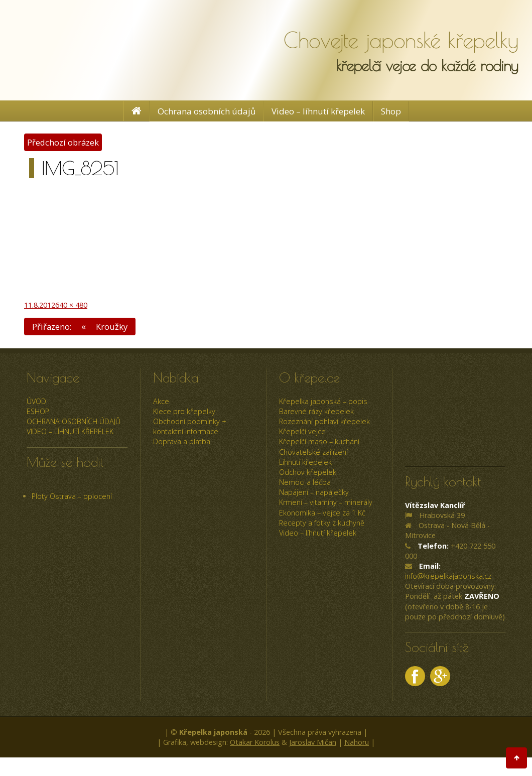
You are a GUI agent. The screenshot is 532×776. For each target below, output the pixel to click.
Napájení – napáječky (314, 492)
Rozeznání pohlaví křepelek (324, 421)
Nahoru (357, 742)
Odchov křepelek (308, 472)
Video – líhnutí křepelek (318, 111)
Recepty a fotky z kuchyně (322, 523)
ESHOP (38, 411)
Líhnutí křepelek (305, 462)
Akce (161, 401)
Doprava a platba (182, 441)
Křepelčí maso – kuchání (319, 441)
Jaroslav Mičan (313, 742)
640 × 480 (71, 305)
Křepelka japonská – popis (323, 401)
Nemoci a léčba (305, 482)
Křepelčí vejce (302, 431)
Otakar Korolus (255, 742)
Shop (391, 111)
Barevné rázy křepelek (316, 411)
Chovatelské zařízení (313, 452)
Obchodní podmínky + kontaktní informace (190, 426)
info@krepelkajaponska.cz (448, 576)
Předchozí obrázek (63, 142)
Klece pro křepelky (184, 411)
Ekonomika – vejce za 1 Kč (322, 513)
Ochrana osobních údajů (207, 111)
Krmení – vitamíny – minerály (326, 502)
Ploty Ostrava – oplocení (72, 496)
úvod (36, 401)
